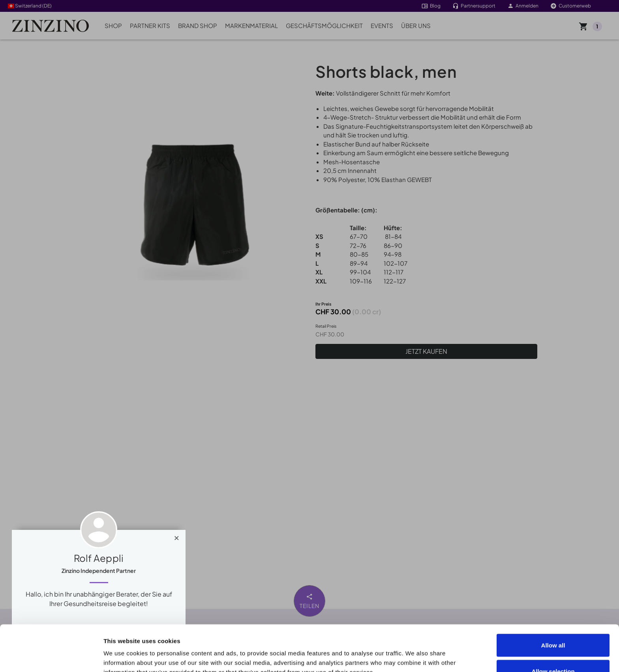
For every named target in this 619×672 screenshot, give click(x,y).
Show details (447, 652)
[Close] (177, 536)
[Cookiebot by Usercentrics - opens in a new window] (51, 657)
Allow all (553, 599)
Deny (553, 651)
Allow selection (553, 625)
